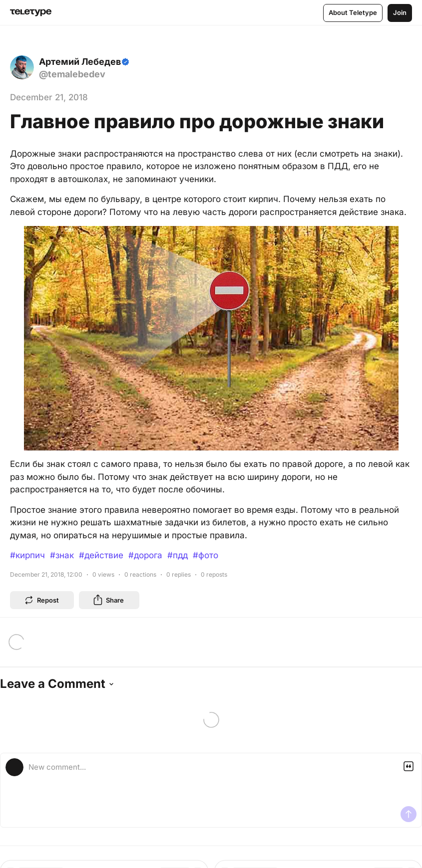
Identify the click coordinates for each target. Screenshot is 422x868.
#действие (101, 555)
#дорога (145, 555)
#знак (62, 555)
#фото (206, 555)
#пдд (178, 555)
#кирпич (27, 555)
